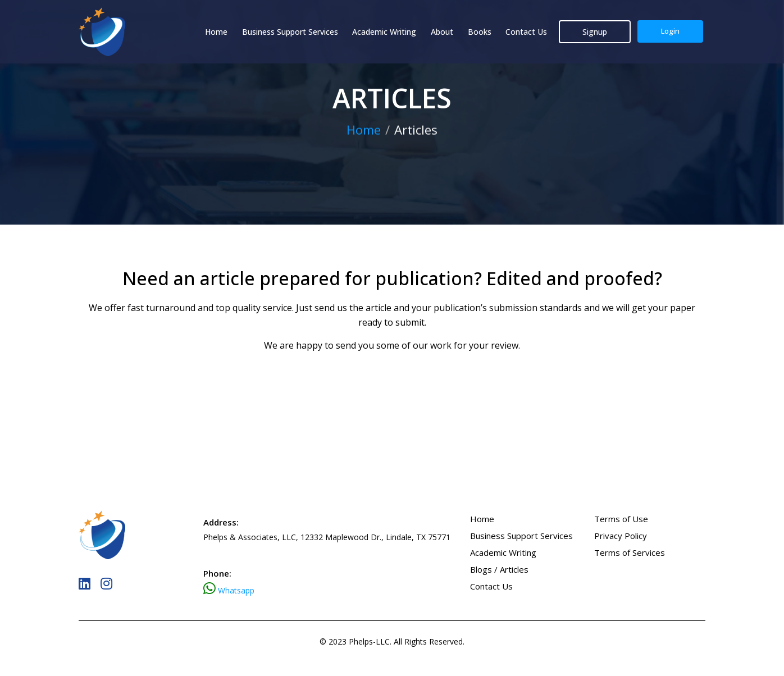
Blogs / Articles (499, 569)
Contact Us (526, 32)
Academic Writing (384, 32)
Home (216, 32)
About (442, 32)
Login (670, 31)
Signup (595, 32)
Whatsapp (236, 590)
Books (480, 32)
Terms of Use (621, 519)
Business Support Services (290, 32)
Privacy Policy (621, 536)
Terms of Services (630, 552)
